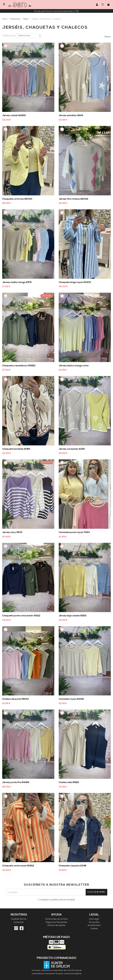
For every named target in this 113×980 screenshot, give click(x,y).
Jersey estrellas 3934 (71, 115)
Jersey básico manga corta (74, 366)
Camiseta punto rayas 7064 (74, 532)
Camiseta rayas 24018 (71, 699)
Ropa (26, 19)
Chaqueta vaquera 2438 (73, 866)
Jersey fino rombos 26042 (73, 199)
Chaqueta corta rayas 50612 (18, 866)
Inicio (5, 19)
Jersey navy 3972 (12, 532)
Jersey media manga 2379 (17, 282)
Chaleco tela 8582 (69, 782)
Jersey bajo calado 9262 (73, 616)
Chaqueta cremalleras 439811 (19, 366)
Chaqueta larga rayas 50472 (75, 282)
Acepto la (58, 900)
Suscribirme (96, 892)
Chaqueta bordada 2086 (16, 449)
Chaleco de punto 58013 (15, 699)
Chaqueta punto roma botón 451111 (21, 616)
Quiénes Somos (19, 919)
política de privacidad (63, 900)
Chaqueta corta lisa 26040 (17, 199)
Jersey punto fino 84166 (16, 782)
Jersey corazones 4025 (72, 449)
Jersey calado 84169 (14, 115)
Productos (15, 19)
